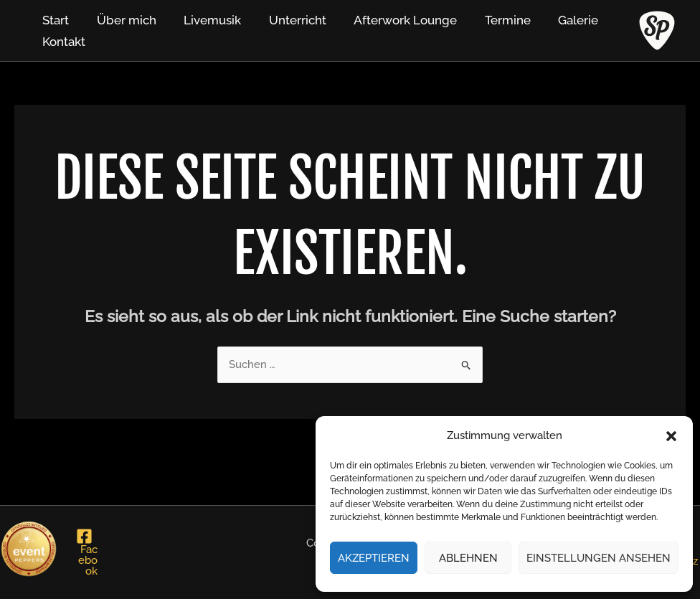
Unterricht (286, 20)
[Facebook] (85, 552)
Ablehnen (468, 558)
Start (54, 20)
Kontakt (62, 42)
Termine (490, 20)
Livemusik (204, 20)
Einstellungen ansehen (599, 558)
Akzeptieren (374, 558)
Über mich (122, 20)
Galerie (557, 20)
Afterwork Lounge (391, 20)
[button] (671, 436)
